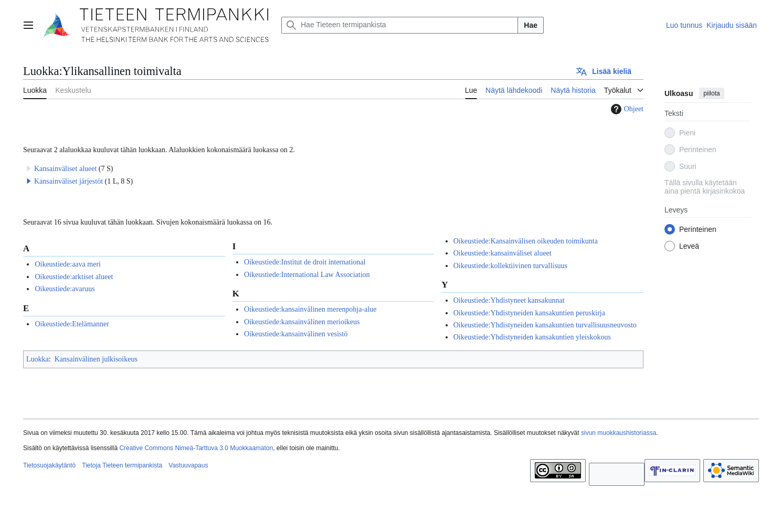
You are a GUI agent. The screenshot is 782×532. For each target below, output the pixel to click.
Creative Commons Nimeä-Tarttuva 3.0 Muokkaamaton (196, 448)
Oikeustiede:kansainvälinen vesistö (296, 334)
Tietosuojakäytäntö (49, 465)
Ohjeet (626, 109)
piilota (711, 93)
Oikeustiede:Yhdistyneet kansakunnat (509, 300)
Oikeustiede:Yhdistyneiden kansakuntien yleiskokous (532, 337)
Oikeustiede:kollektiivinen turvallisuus (510, 266)
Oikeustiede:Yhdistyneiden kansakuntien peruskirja (529, 313)
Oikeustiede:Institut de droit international (305, 262)
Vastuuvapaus (188, 465)
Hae (531, 25)
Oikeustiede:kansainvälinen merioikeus (302, 322)
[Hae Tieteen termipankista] (400, 25)
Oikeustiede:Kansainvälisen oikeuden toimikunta (526, 241)
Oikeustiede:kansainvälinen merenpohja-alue (310, 309)
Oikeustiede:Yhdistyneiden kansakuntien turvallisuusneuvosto (545, 325)
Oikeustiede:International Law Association (307, 275)
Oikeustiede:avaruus (65, 289)
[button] (29, 181)
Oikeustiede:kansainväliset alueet (503, 253)
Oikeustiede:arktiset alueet (74, 277)
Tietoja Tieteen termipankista (122, 465)
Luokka (38, 359)
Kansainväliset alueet (65, 169)
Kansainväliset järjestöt (68, 181)
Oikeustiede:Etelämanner (72, 324)
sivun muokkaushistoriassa (619, 433)
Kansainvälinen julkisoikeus (96, 359)
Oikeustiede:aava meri (68, 264)
